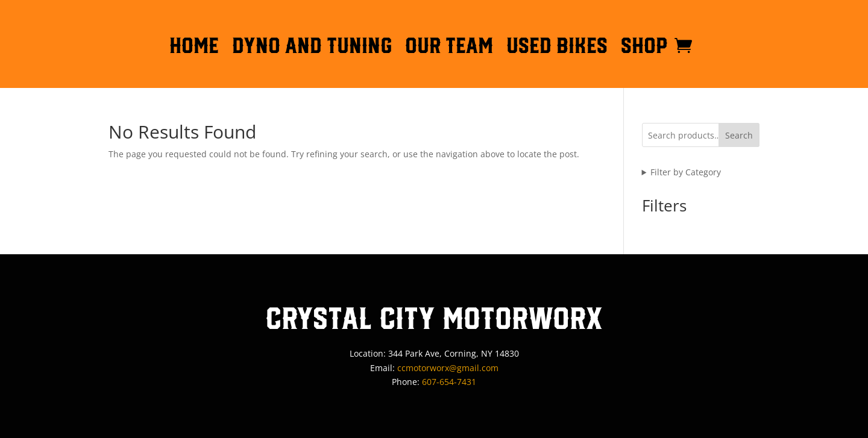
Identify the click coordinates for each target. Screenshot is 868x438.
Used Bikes (557, 48)
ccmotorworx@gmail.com (448, 368)
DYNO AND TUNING (312, 48)
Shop (644, 48)
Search (739, 135)
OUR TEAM (449, 48)
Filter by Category (686, 172)
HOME (194, 48)
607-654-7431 (449, 382)
